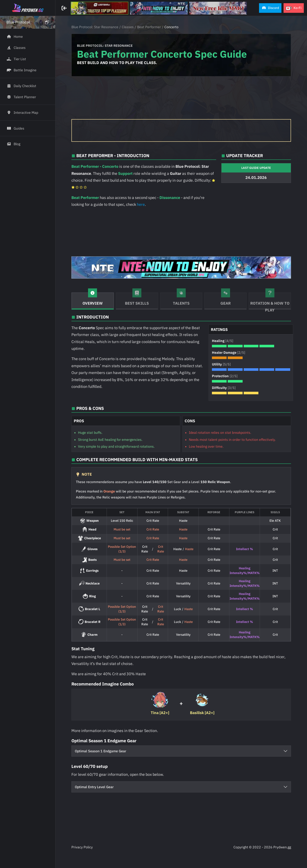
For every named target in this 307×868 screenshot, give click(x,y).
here (141, 204)
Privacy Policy (82, 847)
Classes (128, 27)
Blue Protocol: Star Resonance (95, 27)
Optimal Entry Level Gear (94, 787)
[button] (270, 8)
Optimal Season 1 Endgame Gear (101, 751)
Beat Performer (149, 27)
